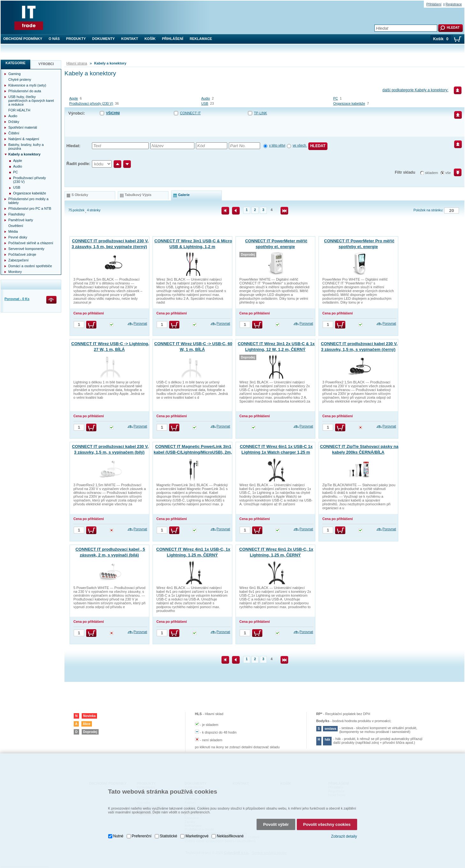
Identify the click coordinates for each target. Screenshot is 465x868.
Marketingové (197, 821)
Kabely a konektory (24, 154)
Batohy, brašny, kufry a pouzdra (26, 147)
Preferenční (142, 821)
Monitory (15, 272)
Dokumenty (104, 39)
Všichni (113, 113)
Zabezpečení (19, 260)
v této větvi (277, 145)
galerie (184, 195)
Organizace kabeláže (349, 103)
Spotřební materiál (23, 127)
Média (13, 231)
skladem (432, 173)
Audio (205, 98)
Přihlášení (173, 39)
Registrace (454, 4)
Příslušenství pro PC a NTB (30, 208)
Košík (150, 39)
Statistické (169, 821)
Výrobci (46, 64)
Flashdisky (17, 214)
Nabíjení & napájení (24, 139)
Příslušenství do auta (25, 91)
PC (336, 98)
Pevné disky (18, 237)
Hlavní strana (77, 63)
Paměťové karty (21, 220)
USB (205, 103)
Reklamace (201, 39)
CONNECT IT (190, 113)
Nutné (118, 821)
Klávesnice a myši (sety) (27, 85)
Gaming (15, 74)
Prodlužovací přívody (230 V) (91, 103)
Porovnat (140, 323)
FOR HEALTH (19, 110)
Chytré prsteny (20, 79)
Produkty (76, 39)
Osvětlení (16, 226)
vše (448, 173)
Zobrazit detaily (344, 821)
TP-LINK (261, 113)
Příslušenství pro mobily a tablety (28, 201)
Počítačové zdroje (22, 254)
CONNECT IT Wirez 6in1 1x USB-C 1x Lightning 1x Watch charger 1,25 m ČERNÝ (276, 452)
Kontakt (130, 39)
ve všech (300, 145)
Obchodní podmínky (23, 39)
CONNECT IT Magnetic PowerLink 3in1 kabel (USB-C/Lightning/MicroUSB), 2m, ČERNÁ (193, 452)
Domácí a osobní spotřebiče (30, 266)
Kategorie (15, 63)
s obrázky (80, 195)
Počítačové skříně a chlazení (31, 243)
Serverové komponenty (26, 249)
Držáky (14, 122)
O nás (54, 39)
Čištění (14, 133)
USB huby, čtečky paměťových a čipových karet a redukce (31, 101)
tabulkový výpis (138, 195)
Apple (74, 98)
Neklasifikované (230, 821)
